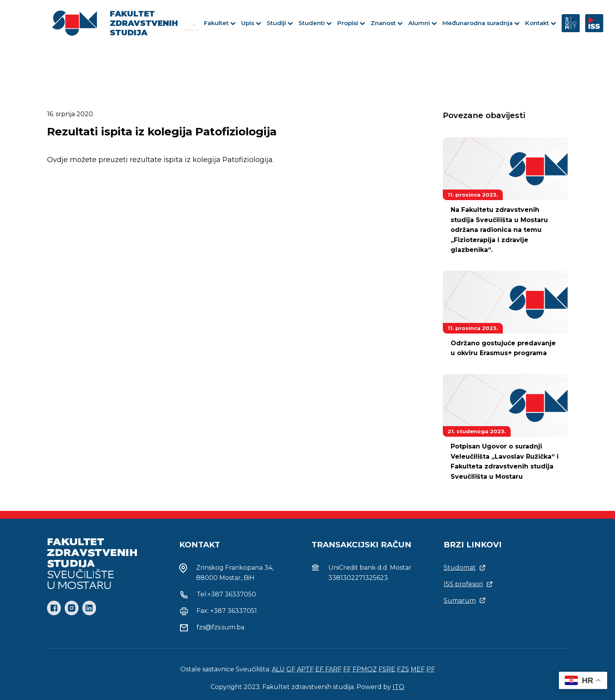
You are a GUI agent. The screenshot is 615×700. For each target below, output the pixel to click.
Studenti (315, 23)
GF (291, 669)
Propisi (351, 23)
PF (431, 669)
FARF (333, 669)
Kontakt (541, 23)
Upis (251, 23)
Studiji (280, 23)
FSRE (387, 669)
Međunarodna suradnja (481, 23)
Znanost (387, 23)
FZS (403, 669)
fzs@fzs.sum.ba (220, 627)
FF (347, 669)
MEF (418, 669)
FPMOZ (365, 669)
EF (320, 669)
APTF (305, 669)
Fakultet (220, 23)
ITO (398, 687)
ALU (278, 669)
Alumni (423, 23)
